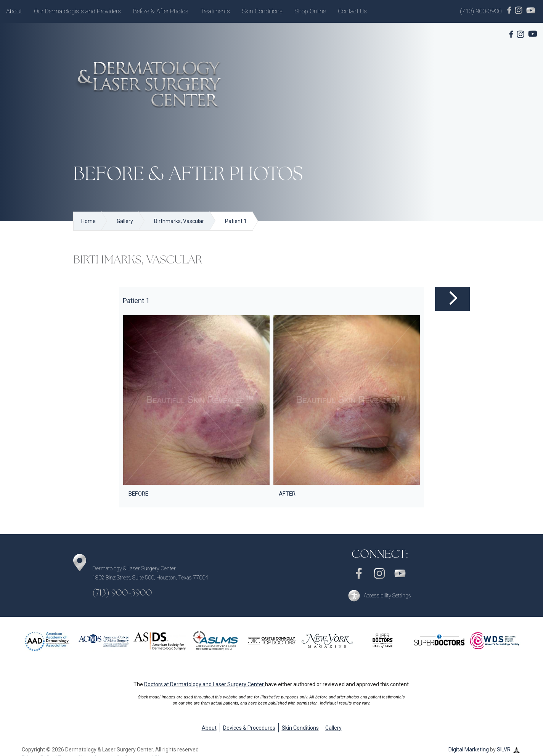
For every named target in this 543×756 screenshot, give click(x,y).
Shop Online (310, 11)
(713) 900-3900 (481, 11)
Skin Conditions (262, 11)
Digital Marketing (469, 750)
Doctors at (205, 684)
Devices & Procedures (249, 728)
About (14, 11)
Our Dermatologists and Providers (77, 11)
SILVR (504, 750)
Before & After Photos (161, 11)
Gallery (333, 728)
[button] (379, 596)
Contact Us (352, 11)
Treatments (215, 11)
